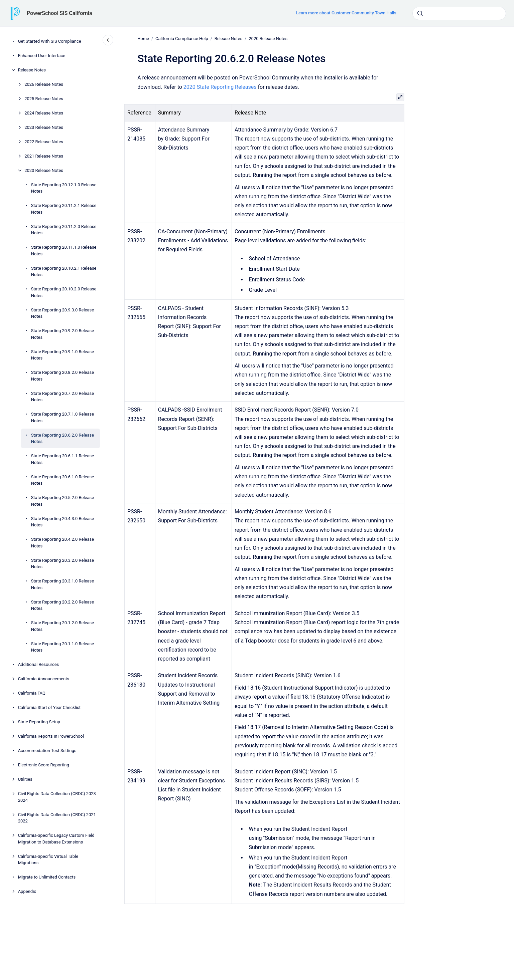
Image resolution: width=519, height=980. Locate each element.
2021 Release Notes (44, 156)
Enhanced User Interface (42, 56)
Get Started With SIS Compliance (50, 41)
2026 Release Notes (44, 84)
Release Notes (32, 70)
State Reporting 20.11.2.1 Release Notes (64, 209)
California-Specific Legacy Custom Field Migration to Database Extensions (56, 839)
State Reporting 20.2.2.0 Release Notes (63, 605)
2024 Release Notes (44, 113)
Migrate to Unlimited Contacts (47, 877)
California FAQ (32, 693)
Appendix (27, 891)
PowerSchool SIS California (59, 13)
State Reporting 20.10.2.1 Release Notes (64, 272)
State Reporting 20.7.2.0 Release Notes (63, 397)
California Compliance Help (182, 39)
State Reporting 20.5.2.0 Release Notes (63, 501)
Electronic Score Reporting (44, 765)
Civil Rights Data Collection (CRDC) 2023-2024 (58, 797)
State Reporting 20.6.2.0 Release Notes (63, 438)
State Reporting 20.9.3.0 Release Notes (63, 313)
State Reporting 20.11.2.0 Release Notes (64, 230)
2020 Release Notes (44, 170)
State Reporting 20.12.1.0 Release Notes (64, 188)
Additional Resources (39, 664)
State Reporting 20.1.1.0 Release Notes (63, 647)
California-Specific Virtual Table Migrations (48, 860)
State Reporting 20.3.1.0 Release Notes (63, 584)
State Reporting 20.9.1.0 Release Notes (63, 355)
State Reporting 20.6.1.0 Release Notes (63, 480)
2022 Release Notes (44, 142)
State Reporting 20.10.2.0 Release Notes (64, 292)
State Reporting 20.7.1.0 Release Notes (63, 417)
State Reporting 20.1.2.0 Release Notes (63, 626)
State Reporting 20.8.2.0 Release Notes (63, 376)
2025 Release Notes (44, 99)
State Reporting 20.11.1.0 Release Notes (64, 251)
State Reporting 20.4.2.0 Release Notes (63, 543)
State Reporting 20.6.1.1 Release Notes (63, 459)
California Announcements (44, 679)
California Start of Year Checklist (49, 707)
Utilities (25, 779)
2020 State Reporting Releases (220, 87)
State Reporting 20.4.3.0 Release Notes (63, 522)
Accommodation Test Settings (47, 751)
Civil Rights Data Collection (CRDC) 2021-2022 (58, 818)
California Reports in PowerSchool (51, 736)
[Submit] (420, 13)
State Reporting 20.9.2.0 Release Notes (63, 334)
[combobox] (459, 13)
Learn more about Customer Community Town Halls (346, 13)
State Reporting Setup (39, 722)
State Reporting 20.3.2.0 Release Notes (63, 564)
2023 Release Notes (44, 127)
